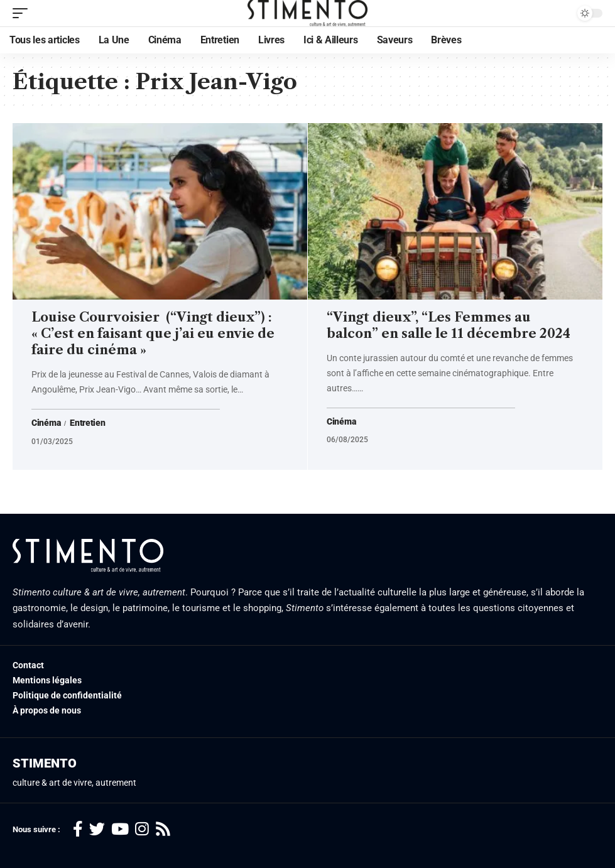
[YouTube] (120, 829)
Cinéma (46, 423)
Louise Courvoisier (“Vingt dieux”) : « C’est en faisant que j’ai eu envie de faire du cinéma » (153, 334)
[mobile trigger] (23, 13)
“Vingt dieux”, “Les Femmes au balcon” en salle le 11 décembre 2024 (449, 325)
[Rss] (163, 829)
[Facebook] (78, 829)
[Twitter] (97, 829)
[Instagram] (142, 829)
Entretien (87, 423)
